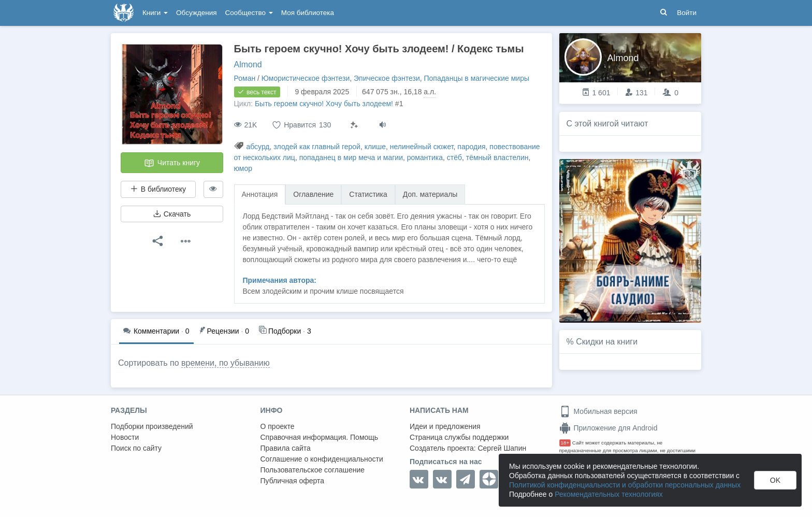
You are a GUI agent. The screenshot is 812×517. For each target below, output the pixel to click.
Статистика (368, 194)
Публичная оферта (293, 481)
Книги (155, 13)
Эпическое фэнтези (387, 78)
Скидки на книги (607, 342)
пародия (471, 147)
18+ (565, 443)
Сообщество (249, 13)
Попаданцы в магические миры (476, 78)
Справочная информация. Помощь (320, 437)
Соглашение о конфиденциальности (322, 459)
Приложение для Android (608, 428)
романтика (425, 157)
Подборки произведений (152, 426)
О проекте (278, 426)
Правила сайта (286, 448)
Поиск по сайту (136, 448)
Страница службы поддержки (459, 437)
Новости (125, 437)
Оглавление (313, 194)
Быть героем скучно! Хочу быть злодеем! (324, 104)
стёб (454, 157)
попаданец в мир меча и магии (351, 157)
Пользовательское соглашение (313, 470)
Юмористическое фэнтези (306, 78)
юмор (243, 168)
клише (375, 147)
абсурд (258, 147)
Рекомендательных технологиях (609, 494)
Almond (248, 64)
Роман (245, 78)
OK (775, 480)
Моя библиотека (308, 13)
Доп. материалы (430, 194)
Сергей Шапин (502, 448)
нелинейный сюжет (422, 147)
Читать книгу (172, 163)
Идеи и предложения (445, 426)
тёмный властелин (497, 157)
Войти (687, 13)
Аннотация (260, 194)
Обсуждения (196, 13)
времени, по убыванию (226, 363)
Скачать (172, 214)
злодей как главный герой (317, 147)
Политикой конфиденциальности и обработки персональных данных (625, 485)
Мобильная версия (598, 411)
